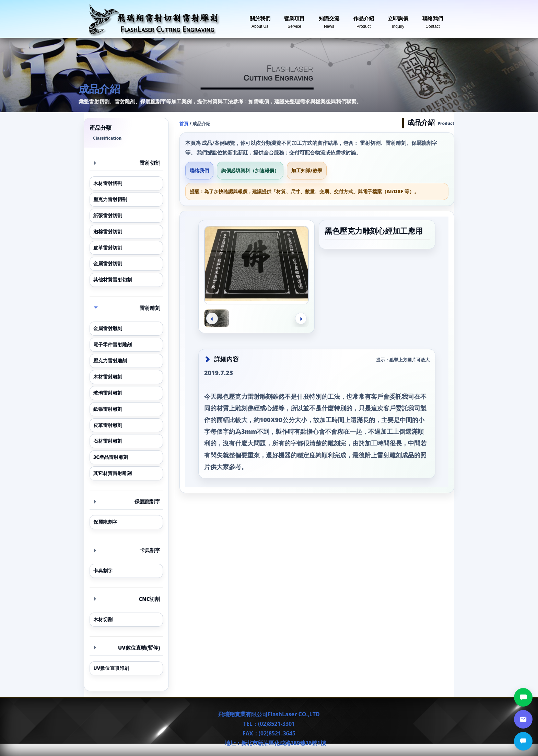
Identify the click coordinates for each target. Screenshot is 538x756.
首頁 (184, 124)
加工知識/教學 (307, 170)
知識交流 (329, 19)
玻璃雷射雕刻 (108, 393)
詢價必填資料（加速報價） (250, 170)
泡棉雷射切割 (108, 231)
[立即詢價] (523, 741)
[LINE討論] (523, 697)
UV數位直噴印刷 (111, 668)
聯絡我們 (433, 19)
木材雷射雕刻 (108, 377)
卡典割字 (103, 571)
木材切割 (103, 619)
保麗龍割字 (105, 522)
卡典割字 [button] (127, 550)
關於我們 (260, 19)
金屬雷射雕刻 (108, 328)
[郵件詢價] (523, 719)
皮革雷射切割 (108, 248)
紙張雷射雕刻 (108, 409)
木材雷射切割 (108, 183)
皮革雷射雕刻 (108, 425)
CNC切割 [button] (127, 599)
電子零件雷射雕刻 (113, 344)
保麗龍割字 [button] (127, 501)
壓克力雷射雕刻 (110, 360)
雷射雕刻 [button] (127, 308)
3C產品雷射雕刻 (111, 457)
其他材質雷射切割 (113, 280)
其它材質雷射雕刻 (113, 473)
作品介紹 (364, 19)
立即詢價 (398, 19)
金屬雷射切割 (108, 263)
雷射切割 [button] (127, 163)
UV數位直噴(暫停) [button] (127, 648)
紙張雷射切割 (108, 215)
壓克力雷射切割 (110, 199)
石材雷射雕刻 (108, 441)
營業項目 (294, 19)
